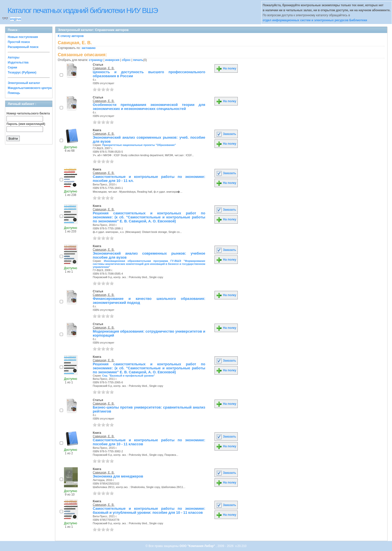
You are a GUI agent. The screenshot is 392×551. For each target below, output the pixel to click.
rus (19, 19)
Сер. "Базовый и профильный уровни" (129, 376)
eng (13, 19)
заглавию (88, 48)
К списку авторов (71, 36)
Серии (12, 67)
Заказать (226, 134)
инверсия (112, 60)
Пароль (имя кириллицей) (26, 124)
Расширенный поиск (23, 47)
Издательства (18, 62)
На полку (226, 68)
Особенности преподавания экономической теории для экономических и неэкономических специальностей (149, 107)
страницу (96, 60)
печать (138, 60)
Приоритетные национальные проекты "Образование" (139, 145)
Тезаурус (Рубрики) (22, 72)
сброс (126, 60)
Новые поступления (23, 37)
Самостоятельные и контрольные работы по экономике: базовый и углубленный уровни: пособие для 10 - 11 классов (149, 511)
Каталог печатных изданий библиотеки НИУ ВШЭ (83, 10)
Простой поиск (19, 42)
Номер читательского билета (28, 113)
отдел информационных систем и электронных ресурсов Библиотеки (315, 20)
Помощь (14, 93)
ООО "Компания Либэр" (198, 546)
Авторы (14, 57)
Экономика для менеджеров (118, 476)
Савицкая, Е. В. (104, 68)
